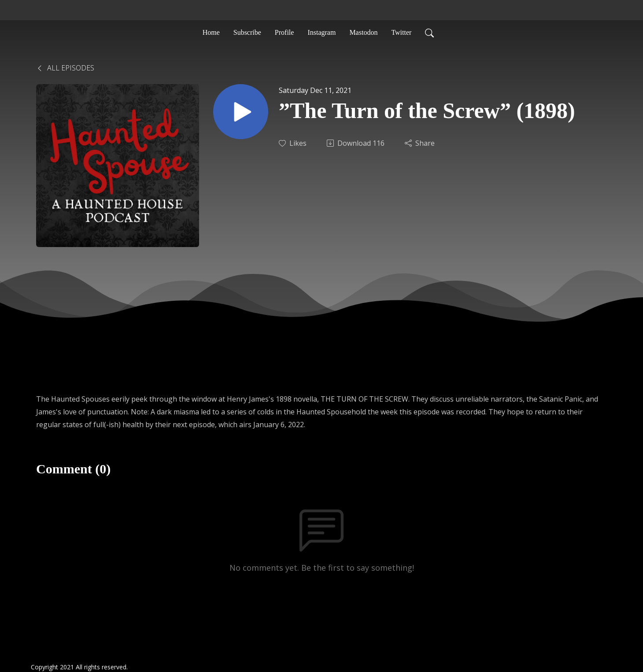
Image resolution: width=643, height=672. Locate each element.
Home (211, 32)
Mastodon (363, 32)
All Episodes (65, 68)
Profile (285, 32)
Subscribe (247, 32)
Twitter (401, 32)
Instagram (321, 32)
